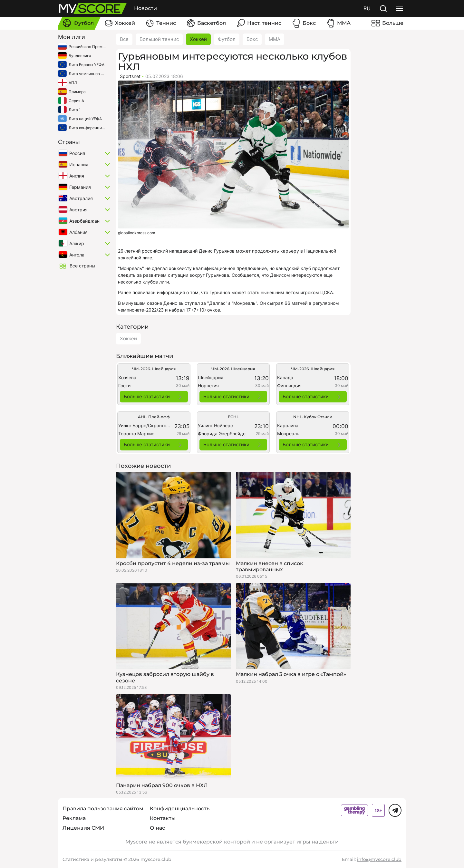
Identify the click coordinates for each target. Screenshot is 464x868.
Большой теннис (159, 39)
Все (124, 39)
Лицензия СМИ (83, 828)
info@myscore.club (379, 859)
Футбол (227, 39)
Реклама (74, 818)
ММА (275, 39)
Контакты (163, 818)
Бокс (252, 39)
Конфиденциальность (180, 809)
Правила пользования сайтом (103, 809)
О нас (157, 828)
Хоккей (198, 39)
